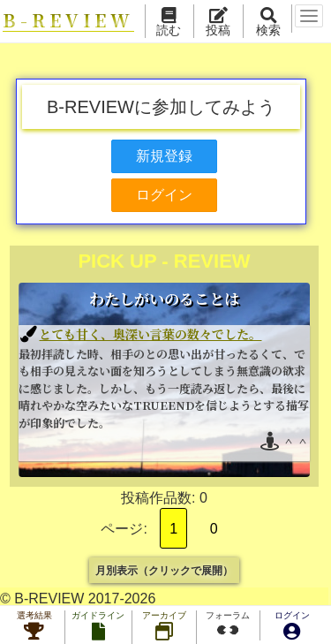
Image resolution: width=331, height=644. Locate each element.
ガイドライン (98, 627)
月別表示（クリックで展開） (164, 570)
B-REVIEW (70, 21)
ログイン (292, 627)
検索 (270, 23)
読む (170, 23)
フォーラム (228, 625)
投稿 (220, 23)
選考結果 (34, 627)
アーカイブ (164, 627)
